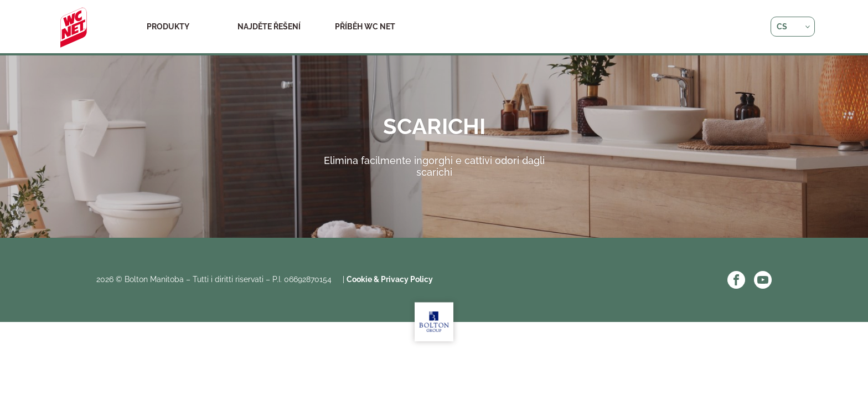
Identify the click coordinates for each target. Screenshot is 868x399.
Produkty (168, 27)
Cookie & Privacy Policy (390, 279)
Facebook (736, 280)
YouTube (763, 280)
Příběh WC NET (365, 27)
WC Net (74, 28)
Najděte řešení (269, 27)
